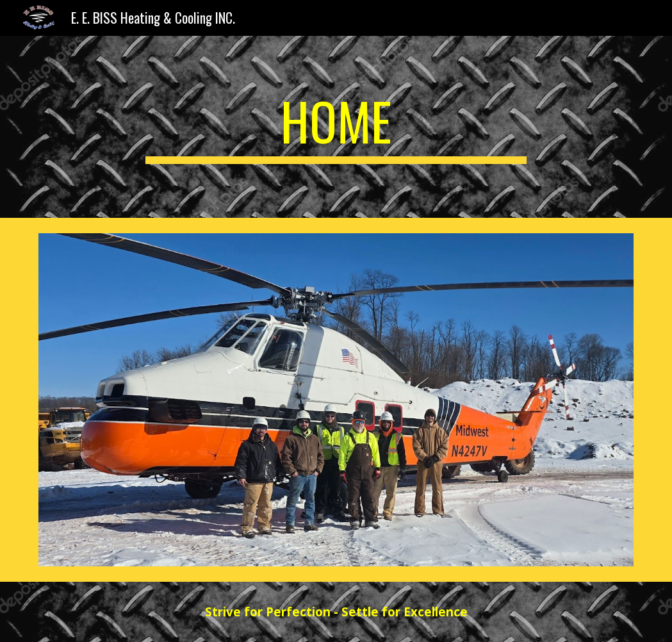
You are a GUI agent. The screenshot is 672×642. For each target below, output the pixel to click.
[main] (336, 127)
